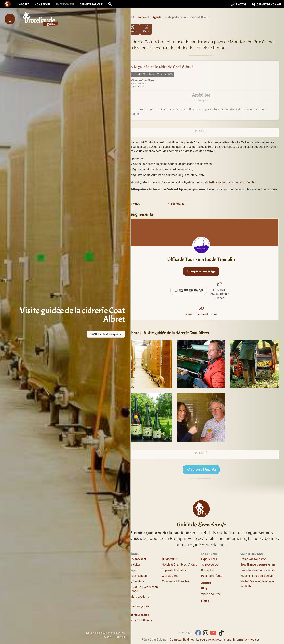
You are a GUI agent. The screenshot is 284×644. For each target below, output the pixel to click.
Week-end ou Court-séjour (257, 576)
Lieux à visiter (131, 565)
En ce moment (65, 5)
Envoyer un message (201, 271)
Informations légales (246, 640)
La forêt (23, 5)
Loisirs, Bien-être (133, 581)
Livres (205, 601)
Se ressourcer (210, 565)
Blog (204, 588)
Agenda (206, 583)
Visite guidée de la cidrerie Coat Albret (160, 67)
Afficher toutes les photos (93, 334)
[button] (110, 4)
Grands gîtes (170, 576)
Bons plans (208, 570)
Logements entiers (174, 570)
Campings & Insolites (176, 581)
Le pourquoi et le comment (213, 640)
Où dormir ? (170, 559)
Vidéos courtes (211, 594)
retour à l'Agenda (201, 469)
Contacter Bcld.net (182, 640)
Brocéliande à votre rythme (258, 565)
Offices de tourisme (253, 559)
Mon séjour (42, 5)
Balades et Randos (135, 576)
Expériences (209, 559)
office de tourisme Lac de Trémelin (233, 182)
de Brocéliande (137, 620)
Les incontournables (136, 615)
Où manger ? (131, 570)
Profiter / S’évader (134, 559)
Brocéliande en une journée (258, 570)
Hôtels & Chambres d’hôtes (179, 565)
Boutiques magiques (136, 606)
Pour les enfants (212, 576)
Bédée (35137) (177, 204)
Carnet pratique (91, 5)
